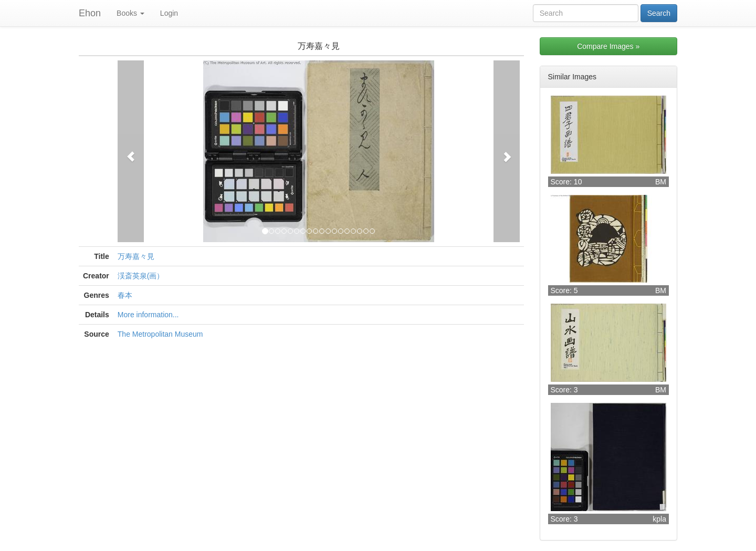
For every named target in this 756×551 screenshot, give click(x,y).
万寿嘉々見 (136, 256)
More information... (148, 315)
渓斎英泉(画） (141, 276)
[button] (131, 151)
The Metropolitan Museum (160, 334)
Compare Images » (608, 46)
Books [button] (130, 13)
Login (169, 13)
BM (661, 182)
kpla (659, 519)
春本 (125, 295)
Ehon (90, 13)
